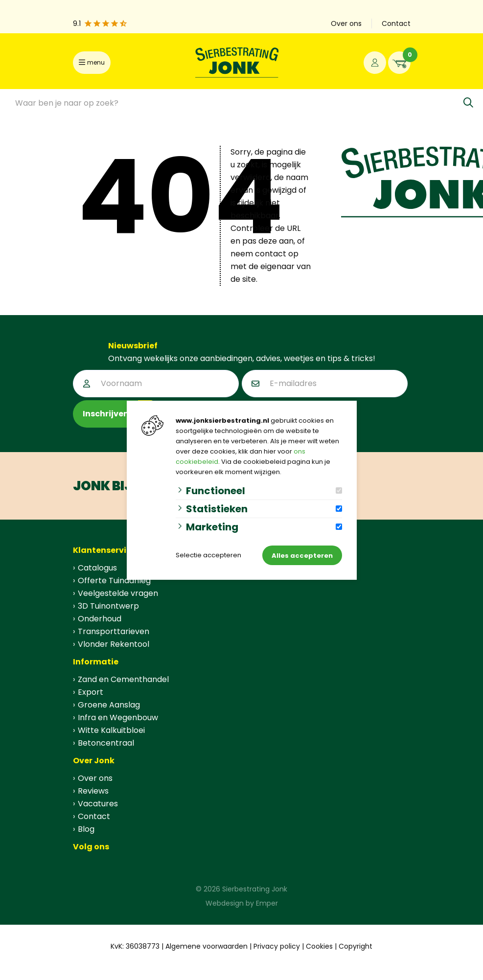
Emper (267, 903)
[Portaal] (375, 63)
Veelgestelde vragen (118, 593)
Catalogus (97, 568)
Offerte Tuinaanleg (114, 581)
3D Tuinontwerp (108, 606)
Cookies (319, 946)
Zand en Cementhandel (123, 679)
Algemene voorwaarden (207, 946)
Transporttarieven (114, 631)
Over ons (346, 23)
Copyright (356, 946)
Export (91, 692)
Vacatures (98, 804)
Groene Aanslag (109, 705)
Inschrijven (106, 414)
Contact (396, 23)
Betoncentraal (106, 743)
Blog (86, 829)
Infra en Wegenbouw (118, 718)
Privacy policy (277, 946)
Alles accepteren (302, 556)
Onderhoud (100, 619)
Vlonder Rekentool (114, 644)
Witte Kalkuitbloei (111, 730)
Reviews (93, 791)
